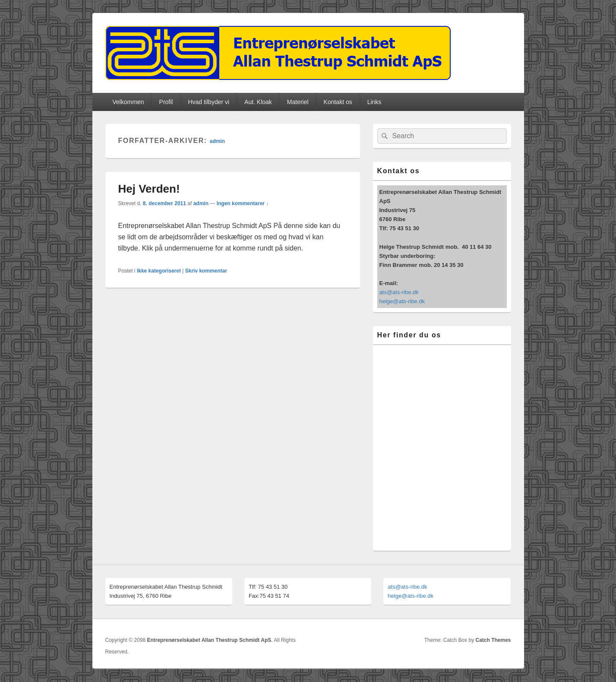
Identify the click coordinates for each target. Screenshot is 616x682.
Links (374, 102)
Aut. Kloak (258, 102)
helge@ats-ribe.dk (402, 301)
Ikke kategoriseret (159, 271)
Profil (166, 102)
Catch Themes (493, 640)
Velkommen (128, 102)
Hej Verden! (149, 189)
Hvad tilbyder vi (208, 102)
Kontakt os (338, 102)
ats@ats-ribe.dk (399, 292)
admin (217, 141)
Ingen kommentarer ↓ (243, 203)
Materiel (298, 102)
